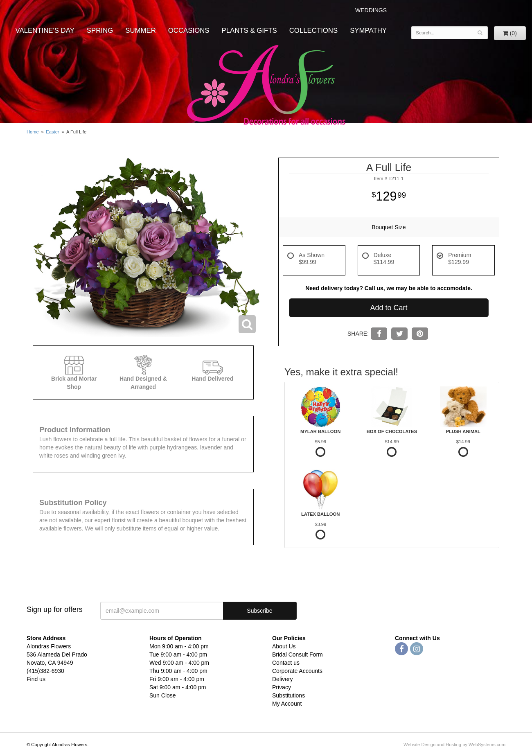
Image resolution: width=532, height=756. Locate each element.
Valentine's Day (45, 30)
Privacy (282, 687)
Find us (36, 679)
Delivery (283, 679)
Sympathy (368, 30)
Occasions (189, 30)
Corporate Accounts (297, 671)
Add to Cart (389, 308)
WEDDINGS (371, 10)
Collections (313, 30)
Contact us (286, 663)
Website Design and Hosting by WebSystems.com (454, 745)
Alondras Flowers (266, 86)
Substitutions (289, 695)
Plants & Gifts (249, 30)
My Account (287, 704)
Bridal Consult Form (298, 654)
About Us (284, 646)
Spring (100, 30)
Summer (141, 30)
